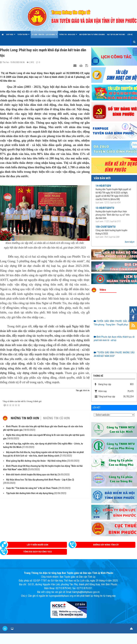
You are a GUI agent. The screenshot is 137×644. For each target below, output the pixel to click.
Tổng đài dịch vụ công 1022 (38, 552)
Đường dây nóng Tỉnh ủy (106, 545)
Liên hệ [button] (130, 35)
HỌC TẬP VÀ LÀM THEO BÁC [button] (116, 35)
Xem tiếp (130, 242)
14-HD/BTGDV (103, 186)
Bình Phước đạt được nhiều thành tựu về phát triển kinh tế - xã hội (114, 339)
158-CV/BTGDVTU (106, 227)
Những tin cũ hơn (56, 418)
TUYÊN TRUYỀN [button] (23, 36)
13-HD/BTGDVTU (105, 208)
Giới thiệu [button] (11, 36)
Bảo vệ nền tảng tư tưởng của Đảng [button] (92, 35)
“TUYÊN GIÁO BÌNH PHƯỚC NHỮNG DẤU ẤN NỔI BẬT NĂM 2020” (114, 354)
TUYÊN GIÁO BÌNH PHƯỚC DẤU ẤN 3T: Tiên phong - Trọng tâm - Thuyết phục (114, 323)
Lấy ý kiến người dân (38, 545)
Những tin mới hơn (25, 418)
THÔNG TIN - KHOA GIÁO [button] (68, 36)
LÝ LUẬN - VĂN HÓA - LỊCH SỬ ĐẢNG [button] (44, 36)
